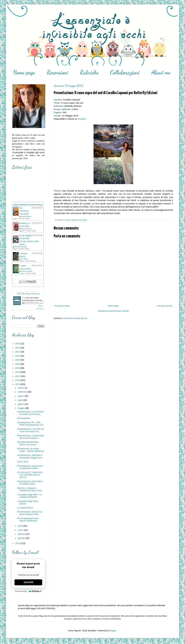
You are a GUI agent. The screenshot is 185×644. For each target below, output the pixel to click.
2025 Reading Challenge (28, 293)
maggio (21, 408)
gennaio (22, 538)
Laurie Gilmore (26, 216)
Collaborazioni (125, 72)
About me (161, 72)
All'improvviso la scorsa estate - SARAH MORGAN (31, 450)
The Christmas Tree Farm (24, 211)
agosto (21, 396)
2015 (18, 384)
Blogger (113, 631)
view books (40, 309)
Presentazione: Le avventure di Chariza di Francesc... (30, 413)
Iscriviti (28, 582)
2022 (18, 356)
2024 (18, 348)
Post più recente (62, 306)
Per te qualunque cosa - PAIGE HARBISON (28, 520)
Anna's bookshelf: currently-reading (28, 204)
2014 (18, 543)
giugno (21, 404)
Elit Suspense (24, 418)
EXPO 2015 (23, 462)
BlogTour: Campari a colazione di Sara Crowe (30, 489)
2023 (18, 352)
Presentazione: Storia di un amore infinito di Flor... (30, 513)
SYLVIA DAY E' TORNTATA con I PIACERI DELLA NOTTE (30, 475)
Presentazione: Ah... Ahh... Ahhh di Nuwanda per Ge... (31, 424)
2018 (18, 372)
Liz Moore (24, 259)
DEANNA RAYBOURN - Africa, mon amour (28, 443)
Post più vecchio (165, 306)
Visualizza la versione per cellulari (113, 311)
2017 (18, 376)
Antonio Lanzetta (27, 271)
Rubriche (89, 72)
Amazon (82, 119)
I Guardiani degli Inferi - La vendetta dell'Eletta (29, 496)
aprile (20, 526)
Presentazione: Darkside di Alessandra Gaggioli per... (30, 456)
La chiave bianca (25, 508)
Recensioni (57, 72)
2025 (18, 344)
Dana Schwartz (26, 229)
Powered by (28, 591)
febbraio (22, 534)
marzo (21, 530)
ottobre (21, 388)
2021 (18, 360)
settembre (23, 392)
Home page (24, 72)
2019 (18, 368)
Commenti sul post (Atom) (75, 318)
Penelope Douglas (21, 247)
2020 (18, 364)
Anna (24, 298)
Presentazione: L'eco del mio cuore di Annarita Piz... (31, 430)
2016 (18, 380)
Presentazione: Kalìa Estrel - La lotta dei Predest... (30, 467)
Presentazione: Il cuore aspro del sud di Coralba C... (31, 437)
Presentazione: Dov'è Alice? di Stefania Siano (30, 483)
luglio (20, 400)
